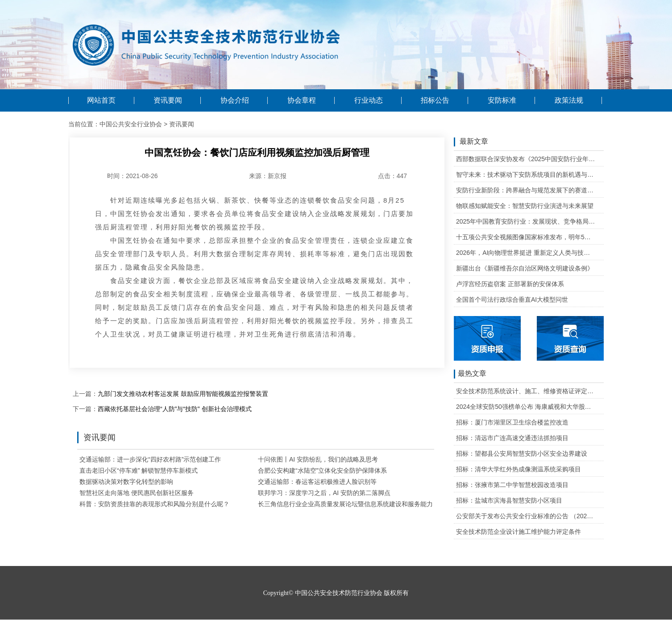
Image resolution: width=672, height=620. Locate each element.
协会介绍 (235, 100)
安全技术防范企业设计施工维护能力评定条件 (519, 532)
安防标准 (502, 100)
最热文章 (470, 374)
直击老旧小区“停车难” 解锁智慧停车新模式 (139, 470)
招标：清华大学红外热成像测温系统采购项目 (519, 469)
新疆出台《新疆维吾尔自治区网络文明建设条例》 (525, 268)
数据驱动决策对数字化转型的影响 (126, 482)
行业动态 (369, 100)
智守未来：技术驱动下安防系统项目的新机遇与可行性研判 (526, 175)
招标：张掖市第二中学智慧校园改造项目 (512, 485)
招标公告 (435, 100)
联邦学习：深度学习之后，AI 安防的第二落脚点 (324, 493)
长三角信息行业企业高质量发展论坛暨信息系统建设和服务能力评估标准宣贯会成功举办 (380, 504)
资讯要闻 (168, 100)
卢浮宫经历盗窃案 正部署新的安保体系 (510, 284)
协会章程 (302, 100)
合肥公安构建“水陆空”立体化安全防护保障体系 (322, 470)
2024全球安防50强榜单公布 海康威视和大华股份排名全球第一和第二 (526, 407)
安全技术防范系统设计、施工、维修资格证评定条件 (526, 391)
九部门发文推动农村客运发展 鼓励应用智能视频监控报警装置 (183, 394)
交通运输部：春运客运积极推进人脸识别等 (317, 482)
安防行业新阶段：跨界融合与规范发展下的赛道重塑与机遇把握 (526, 190)
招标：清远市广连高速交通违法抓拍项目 (512, 438)
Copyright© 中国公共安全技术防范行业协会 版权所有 (336, 593)
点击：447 (392, 176)
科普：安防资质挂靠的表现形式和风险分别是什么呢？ (154, 504)
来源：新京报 (268, 176)
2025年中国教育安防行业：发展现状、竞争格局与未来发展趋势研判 (526, 221)
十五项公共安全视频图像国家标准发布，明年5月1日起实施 (526, 237)
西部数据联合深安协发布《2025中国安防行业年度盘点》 (526, 159)
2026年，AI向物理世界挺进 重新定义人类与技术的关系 (526, 253)
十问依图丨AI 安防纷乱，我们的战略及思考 (318, 459)
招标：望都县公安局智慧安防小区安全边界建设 (522, 454)
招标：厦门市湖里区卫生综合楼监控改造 (512, 422)
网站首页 (101, 100)
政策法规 (569, 100)
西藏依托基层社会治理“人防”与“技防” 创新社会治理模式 (175, 409)
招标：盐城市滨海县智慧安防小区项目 (509, 500)
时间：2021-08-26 (133, 176)
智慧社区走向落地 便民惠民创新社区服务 (137, 493)
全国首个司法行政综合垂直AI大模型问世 (512, 300)
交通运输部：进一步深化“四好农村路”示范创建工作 (150, 459)
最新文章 (471, 142)
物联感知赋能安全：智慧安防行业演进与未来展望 (525, 206)
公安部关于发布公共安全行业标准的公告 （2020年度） (526, 516)
